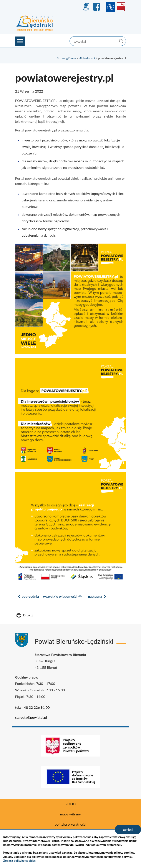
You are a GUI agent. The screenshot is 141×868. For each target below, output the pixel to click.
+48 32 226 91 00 (36, 707)
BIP (121, 7)
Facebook (97, 7)
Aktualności (87, 58)
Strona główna (67, 58)
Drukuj (28, 615)
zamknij (128, 829)
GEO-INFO (86, 7)
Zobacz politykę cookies (19, 861)
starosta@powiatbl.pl (31, 717)
